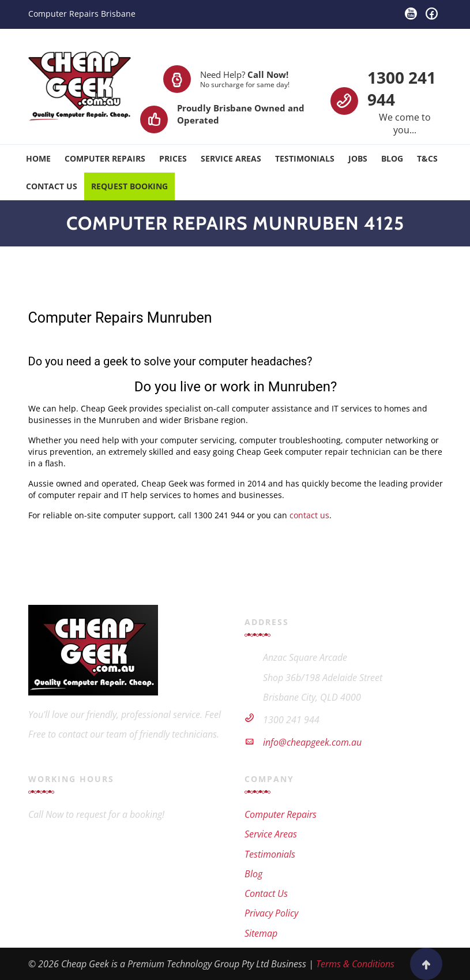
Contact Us (52, 186)
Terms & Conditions (355, 964)
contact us (309, 515)
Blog (392, 158)
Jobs (358, 158)
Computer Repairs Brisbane (82, 14)
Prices (173, 158)
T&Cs (427, 158)
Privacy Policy (271, 913)
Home (38, 158)
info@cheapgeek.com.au (312, 742)
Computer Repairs (105, 158)
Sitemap (261, 933)
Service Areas (231, 158)
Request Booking (129, 186)
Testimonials (305, 158)
